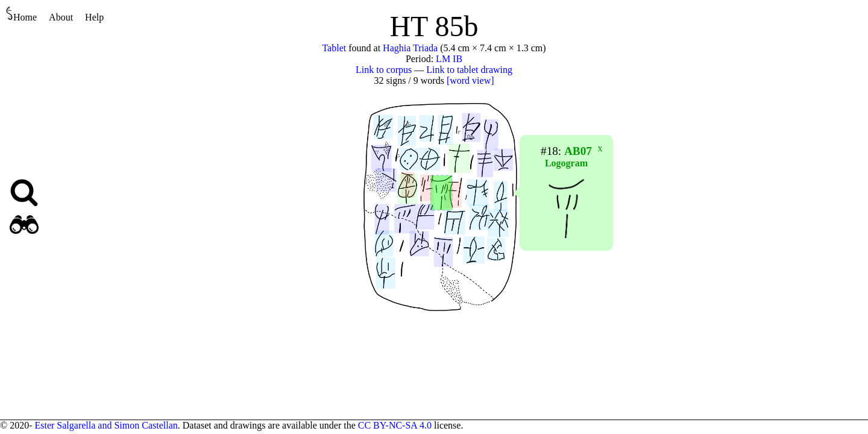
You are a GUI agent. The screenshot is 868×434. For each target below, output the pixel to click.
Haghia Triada (410, 48)
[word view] (470, 80)
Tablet (334, 48)
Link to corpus (384, 70)
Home (21, 14)
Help (94, 17)
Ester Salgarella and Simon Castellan (106, 425)
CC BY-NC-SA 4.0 (395, 425)
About (61, 17)
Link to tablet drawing (469, 70)
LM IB (449, 59)
